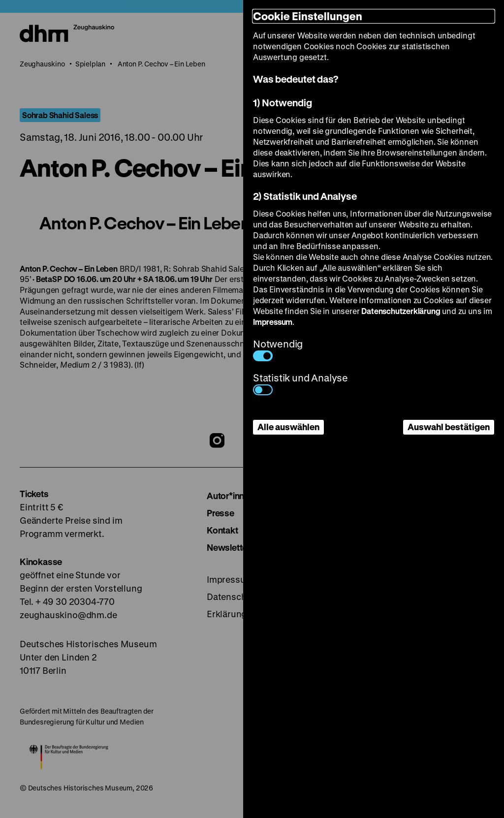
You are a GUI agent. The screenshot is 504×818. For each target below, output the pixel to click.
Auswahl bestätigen (449, 427)
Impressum (273, 322)
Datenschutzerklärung (401, 311)
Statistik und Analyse (300, 383)
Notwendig (278, 349)
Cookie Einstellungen (308, 16)
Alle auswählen (288, 427)
